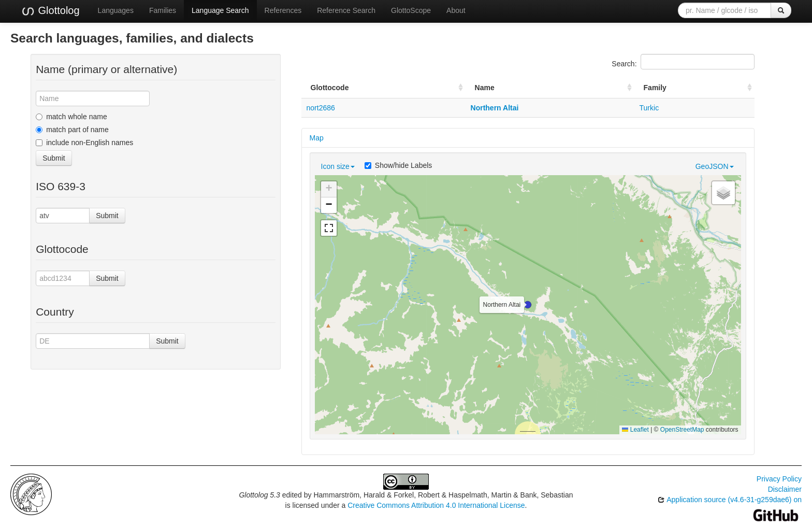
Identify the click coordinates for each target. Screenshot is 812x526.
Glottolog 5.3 (259, 495)
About (456, 10)
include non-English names (84, 143)
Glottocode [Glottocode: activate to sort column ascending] (330, 88)
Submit (54, 158)
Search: (683, 62)
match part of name (72, 130)
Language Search (220, 10)
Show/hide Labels (398, 165)
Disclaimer (785, 489)
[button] (528, 305)
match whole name (71, 117)
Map (317, 138)
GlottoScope (411, 10)
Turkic (649, 108)
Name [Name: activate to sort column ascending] (485, 88)
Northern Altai (495, 108)
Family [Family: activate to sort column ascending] (655, 88)
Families (163, 10)
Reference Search (346, 10)
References (283, 10)
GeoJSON (715, 166)
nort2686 (321, 108)
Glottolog (50, 11)
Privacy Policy (779, 479)
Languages (116, 10)
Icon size (338, 166)
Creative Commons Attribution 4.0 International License (436, 505)
